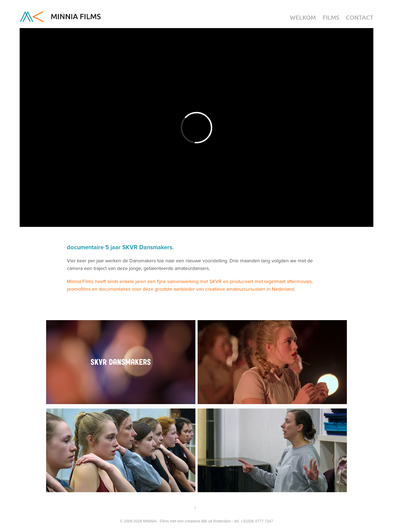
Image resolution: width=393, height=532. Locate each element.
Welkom (303, 17)
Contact (360, 17)
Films (331, 17)
